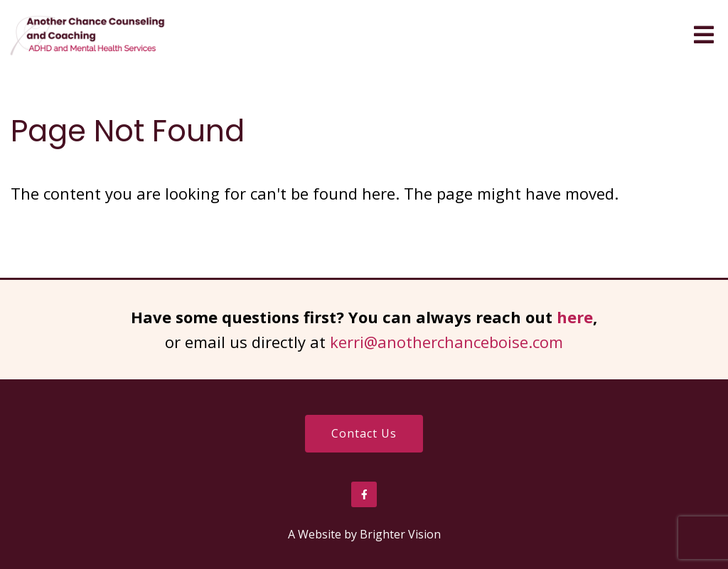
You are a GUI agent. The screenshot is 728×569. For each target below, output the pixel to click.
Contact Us (364, 433)
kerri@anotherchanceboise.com (446, 342)
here (575, 317)
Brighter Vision (400, 534)
